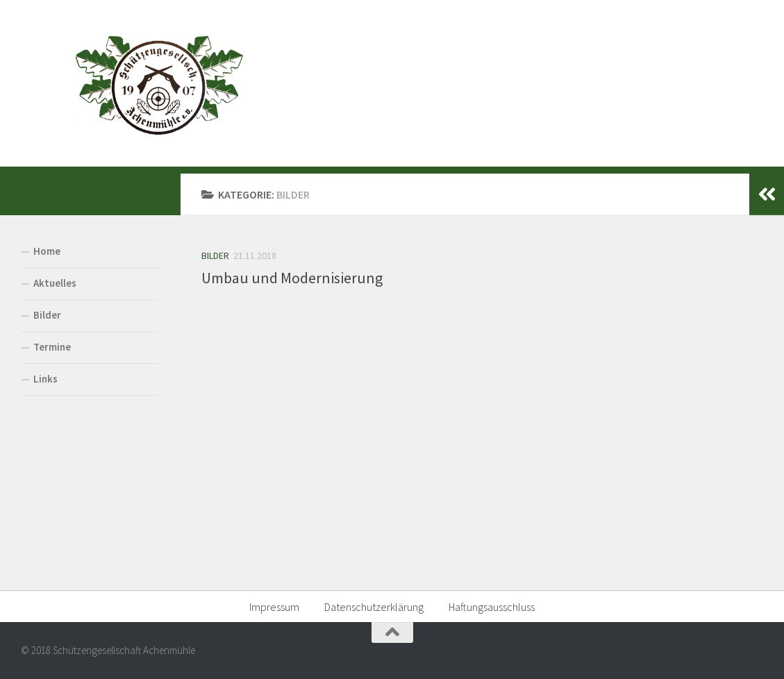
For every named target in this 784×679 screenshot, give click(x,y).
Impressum (274, 607)
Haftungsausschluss (492, 607)
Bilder (215, 255)
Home (47, 251)
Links (45, 379)
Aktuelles (55, 283)
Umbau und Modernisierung (292, 278)
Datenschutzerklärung (374, 607)
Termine (52, 347)
